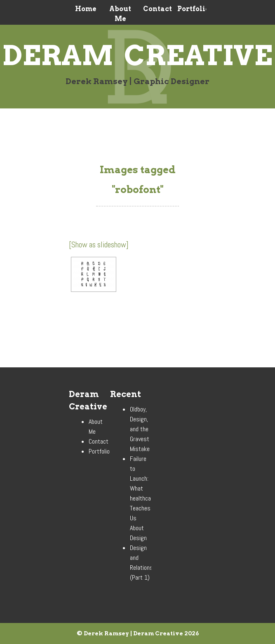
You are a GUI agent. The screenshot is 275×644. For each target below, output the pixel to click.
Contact (155, 9)
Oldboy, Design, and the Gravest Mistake (140, 429)
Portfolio (189, 9)
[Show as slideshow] (99, 245)
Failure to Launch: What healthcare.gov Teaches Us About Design (148, 498)
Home (86, 9)
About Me (120, 14)
